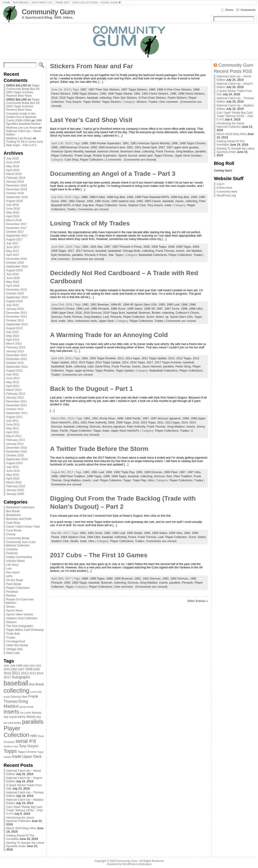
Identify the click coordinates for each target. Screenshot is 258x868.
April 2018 (13, 216)
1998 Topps (94, 476)
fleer (169, 476)
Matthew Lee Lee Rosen (22, 128)
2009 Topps (59, 251)
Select (160, 317)
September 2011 (17, 413)
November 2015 (17, 290)
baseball (92, 98)
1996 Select (135, 309)
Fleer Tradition (183, 476)
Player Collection (62, 155)
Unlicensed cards (86, 321)
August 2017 (15, 239)
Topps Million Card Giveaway (25, 630)
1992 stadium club (123, 201)
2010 (136, 422)
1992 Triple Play (124, 472)
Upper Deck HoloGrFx (125, 431)
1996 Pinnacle (100, 309)
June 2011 (13, 424)
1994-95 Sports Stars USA (140, 304)
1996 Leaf (83, 309)
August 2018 (15, 201)
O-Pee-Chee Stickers (152, 98)
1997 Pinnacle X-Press (127, 247)
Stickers (12, 622)
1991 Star (96, 247)
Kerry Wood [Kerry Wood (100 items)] (26, 717)
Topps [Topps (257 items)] (10, 751)
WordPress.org (226, 195)
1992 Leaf (119, 533)
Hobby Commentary (19, 557)
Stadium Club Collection (22, 618)
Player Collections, (181, 255)
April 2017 (13, 255)
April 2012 (13, 386)
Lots (9, 568)
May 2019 (13, 166)
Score (123, 205)
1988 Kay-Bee (116, 197)
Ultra (70, 321)
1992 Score (102, 201)
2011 (121, 358)
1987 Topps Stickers (134, 89)
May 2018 (13, 212)
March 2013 (14, 344)
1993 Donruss (153, 472)
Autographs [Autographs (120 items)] (21, 677)
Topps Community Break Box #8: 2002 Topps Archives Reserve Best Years (23, 90)
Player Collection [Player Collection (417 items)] (17, 732)
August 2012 (15, 370)
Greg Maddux (185, 151)
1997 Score (172, 309)
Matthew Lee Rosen (19, 138)
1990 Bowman (124, 578)
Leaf (106, 317)
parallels (201, 151)
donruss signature (114, 427)
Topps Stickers (111, 102)
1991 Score (95, 533)
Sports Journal (128, 155)
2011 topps (133, 358)
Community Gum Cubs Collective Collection (20, 544)
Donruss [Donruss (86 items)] (16, 697)
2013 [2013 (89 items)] (33, 673)
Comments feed (227, 192)
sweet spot (146, 155)
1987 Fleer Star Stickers (104, 89)
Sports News (15, 610)
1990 (103, 94)
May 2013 (13, 336)
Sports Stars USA (181, 317)
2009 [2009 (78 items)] (37, 669)
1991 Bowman (100, 304)
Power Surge (83, 155)
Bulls (69, 366)
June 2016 (13, 278)
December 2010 (17, 448)
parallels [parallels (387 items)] (33, 722)
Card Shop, (72, 160)
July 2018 (13, 205)
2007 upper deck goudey (183, 147)
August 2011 (15, 417)
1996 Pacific (133, 418)
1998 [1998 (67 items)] (13, 666)
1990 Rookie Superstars (105, 143)
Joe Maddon (194, 251)
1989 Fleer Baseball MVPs (152, 197)
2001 (130, 147)
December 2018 (17, 185)
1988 (152, 89)
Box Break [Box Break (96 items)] (37, 684)
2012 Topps (184, 358)
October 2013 (15, 320)
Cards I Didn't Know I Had (23, 527)
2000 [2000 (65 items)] (26, 666)
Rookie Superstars (105, 155)
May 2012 (13, 382)
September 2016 (17, 266)
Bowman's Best (130, 151)
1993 (139, 201)
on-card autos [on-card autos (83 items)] (12, 723)
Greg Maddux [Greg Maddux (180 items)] (16, 704)
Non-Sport (13, 572)
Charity (11, 534)
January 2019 (15, 182)
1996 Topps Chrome (192, 143)
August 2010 (15, 463)
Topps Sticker (92, 102)
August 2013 (15, 328)
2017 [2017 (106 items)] (7, 677)
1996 (173, 94)
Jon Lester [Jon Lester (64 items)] (25, 713)
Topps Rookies (105, 370)
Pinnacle (116, 317)
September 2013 (17, 324)
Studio (74, 541)
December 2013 (17, 313)
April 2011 (13, 432)
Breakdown (14, 515)
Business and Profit (19, 519)
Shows (11, 607)
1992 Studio (134, 533)
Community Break (18, 538)
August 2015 (15, 301)
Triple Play (139, 480)
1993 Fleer (170, 472)
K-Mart (77, 205)
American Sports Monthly (67, 151)
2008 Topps (184, 247)
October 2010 (15, 455)
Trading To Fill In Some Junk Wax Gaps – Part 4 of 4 (25, 143)
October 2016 (15, 263)
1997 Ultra (194, 472)
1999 (54, 147)
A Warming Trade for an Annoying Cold (109, 335)
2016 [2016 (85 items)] (40, 673)
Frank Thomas (165, 151)
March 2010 (14, 482)
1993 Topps (80, 583)
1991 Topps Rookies (103, 358)
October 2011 (15, 409)
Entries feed (224, 188)
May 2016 (13, 282)
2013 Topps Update (108, 362)
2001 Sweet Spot (146, 147)
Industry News (16, 561)
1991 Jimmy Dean (103, 418)
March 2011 (14, 436)
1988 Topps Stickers (85, 94)
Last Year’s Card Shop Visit (91, 120)
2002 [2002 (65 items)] (32, 666)
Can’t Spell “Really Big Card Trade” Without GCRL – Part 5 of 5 (25, 810)
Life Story (12, 565)
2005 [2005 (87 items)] (14, 669)
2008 (171, 247)
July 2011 (13, 421)
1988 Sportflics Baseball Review (24, 122)
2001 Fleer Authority (94, 422)
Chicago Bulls (131, 251)
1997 (107, 247)
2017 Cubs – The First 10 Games (99, 555)
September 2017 (17, 236)
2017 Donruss (85, 251)
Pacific (64, 431)
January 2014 (15, 309)
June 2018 (13, 209)
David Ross (103, 366)
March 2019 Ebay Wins (21, 828)
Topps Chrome (164, 155)
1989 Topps (97, 578)
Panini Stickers (177, 98)
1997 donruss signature (166, 418)
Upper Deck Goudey (188, 155)
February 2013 (16, 347)
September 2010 (17, 459)
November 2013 (17, 317)
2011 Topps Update (154, 358)
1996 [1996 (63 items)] (6, 666)
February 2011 (16, 440)
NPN (9, 576)
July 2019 (13, 158)
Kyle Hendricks (61, 255)
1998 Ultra (196, 309)
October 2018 (15, 193)
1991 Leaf (98, 472)
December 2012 (17, 355)
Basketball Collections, (154, 255)
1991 (137, 94)
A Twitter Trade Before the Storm (99, 449)
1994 (187, 533)
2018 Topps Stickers (72, 98)
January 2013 (15, 351)
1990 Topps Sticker (120, 94)
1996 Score (118, 309)
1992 (90, 201)
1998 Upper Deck (63, 313)
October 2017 (15, 232)
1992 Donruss (179, 578)
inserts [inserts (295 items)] (11, 712)
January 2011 (15, 444)
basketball (114, 251)
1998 (184, 309)
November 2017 (17, 228)
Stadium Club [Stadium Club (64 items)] (11, 746)
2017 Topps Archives (168, 362)
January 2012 (15, 397)
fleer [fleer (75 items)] (25, 697)
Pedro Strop (183, 366)
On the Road (15, 580)
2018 (54, 98)
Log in (220, 184)
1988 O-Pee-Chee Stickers (174, 89)
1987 (83, 89)
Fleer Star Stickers (125, 98)
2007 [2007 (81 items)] (21, 669)
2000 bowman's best (112, 147)
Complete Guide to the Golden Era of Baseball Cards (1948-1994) (21, 117)
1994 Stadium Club (73, 537)
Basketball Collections (21, 507)
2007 (162, 147)
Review (11, 595)
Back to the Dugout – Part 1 (92, 389)
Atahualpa (145, 864)
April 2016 (13, 286)
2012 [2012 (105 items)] (25, 673)
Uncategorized (16, 641)
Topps (119, 255)
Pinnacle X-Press (96, 255)
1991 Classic (77, 201)
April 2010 (13, 478)
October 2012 (15, 363)
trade (168, 205)
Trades (11, 637)
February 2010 (16, 486)
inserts (180, 251)
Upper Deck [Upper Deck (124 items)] (32, 756)
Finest (132, 537)
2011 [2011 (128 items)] (16, 673)
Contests (12, 549)
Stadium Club (137, 205)
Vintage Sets (15, 649)
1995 (162, 304)
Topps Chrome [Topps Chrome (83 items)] (27, 752)
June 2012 (13, 378)
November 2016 (17, 259)
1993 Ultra (176, 533)
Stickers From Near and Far (92, 66)
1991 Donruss (151, 578)
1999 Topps (119, 476)
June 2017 (13, 247)
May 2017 (13, 251)
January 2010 (15, 490)
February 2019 (16, 178)
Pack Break (14, 584)
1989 (130, 197)
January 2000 (15, 494)
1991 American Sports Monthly (150, 143)
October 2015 (15, 293)
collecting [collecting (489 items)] (17, 691)
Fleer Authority (136, 427)
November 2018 (17, 189)
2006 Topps (159, 247)
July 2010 (13, 467)
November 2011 (17, 405)
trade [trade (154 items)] (17, 756)
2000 (94, 147)
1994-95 (116, 304)
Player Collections (18, 588)
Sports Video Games (20, 614)
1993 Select (160, 533)
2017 (71, 251)
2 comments (114, 160)
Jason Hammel (152, 366)
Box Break (13, 511)
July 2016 (13, 274)
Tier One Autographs (20, 626)
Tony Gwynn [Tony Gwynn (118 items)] (29, 746)
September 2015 (17, 297)
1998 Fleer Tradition (72, 476)
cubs (91, 366)
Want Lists (13, 653)
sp (167, 317)
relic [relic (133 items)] (34, 736)
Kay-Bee (88, 205)
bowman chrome (108, 151)
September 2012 (17, 367)
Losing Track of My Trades (90, 223)
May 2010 (13, 475)
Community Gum (48, 12)
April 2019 (13, 170)
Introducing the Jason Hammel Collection (20, 819)
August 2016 (15, 270)
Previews (12, 592)
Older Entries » (198, 601)
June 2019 (13, 162)
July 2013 (13, 332)
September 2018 (17, 197)
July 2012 (13, 374)
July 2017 (13, 243)
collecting (105, 98)
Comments (248, 10)
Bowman (145, 313)
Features (12, 553)
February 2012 (16, 394)
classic (179, 201)
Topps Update (125, 370)
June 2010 (13, 471)
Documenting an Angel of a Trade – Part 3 (113, 174)
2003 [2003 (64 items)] (39, 666)
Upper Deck (106, 321)
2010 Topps (148, 422)
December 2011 (17, 401)
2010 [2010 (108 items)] (7, 673)
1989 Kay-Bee (180, 197)
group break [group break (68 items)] (27, 707)
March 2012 (14, 390)
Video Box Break (17, 645)
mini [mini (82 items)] (38, 717)
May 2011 (13, 428)
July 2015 (13, 305)
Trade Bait (13, 634)
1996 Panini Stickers (191, 94)
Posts (229, 10)
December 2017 (17, 224)
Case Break (14, 530)
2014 (125, 362)
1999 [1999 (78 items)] (19, 666)
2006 (146, 247)
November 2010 (17, 451)
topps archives (84, 370)
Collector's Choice (187, 313)
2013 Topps (86, 362)
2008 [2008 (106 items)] (29, 669)
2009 (196, 247)
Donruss (57, 317)
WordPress (129, 864)
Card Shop (13, 523)
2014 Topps (138, 362)
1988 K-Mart (97, 197)
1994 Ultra (94, 537)
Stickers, (142, 102)
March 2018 (14, 220)
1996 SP (149, 309)
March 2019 (14, 174)
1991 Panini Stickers (155, 94)
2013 (74, 362)
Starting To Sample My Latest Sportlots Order (25, 844)
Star (111, 255)
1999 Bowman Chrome (74, 147)
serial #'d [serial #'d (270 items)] (26, 741)
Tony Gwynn (73, 102)
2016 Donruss (92, 313)
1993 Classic (153, 201)
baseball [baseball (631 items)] (16, 683)
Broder (156, 313)
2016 (78, 313)
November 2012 (17, 359)
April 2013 (13, 340)
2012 (171, 358)
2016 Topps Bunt (114, 313)
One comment (169, 102)
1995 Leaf (173, 304)
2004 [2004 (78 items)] (7, 669)
